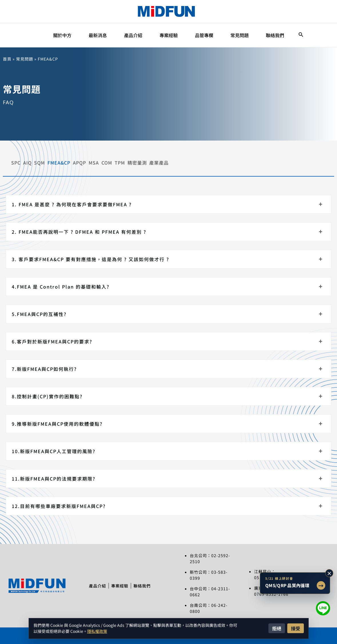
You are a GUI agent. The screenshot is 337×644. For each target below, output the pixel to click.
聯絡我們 (146, 583)
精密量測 (277, 161)
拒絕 (277, 628)
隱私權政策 (97, 631)
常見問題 (25, 59)
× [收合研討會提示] (329, 573)
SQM (75, 161)
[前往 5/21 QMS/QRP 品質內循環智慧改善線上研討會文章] (295, 583)
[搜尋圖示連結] (301, 35)
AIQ (45, 161)
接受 (296, 628)
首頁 (7, 59)
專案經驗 (120, 583)
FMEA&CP (111, 161)
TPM (242, 161)
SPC (16, 161)
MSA (181, 161)
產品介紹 (93, 583)
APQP (149, 161)
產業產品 (316, 161)
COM (212, 161)
